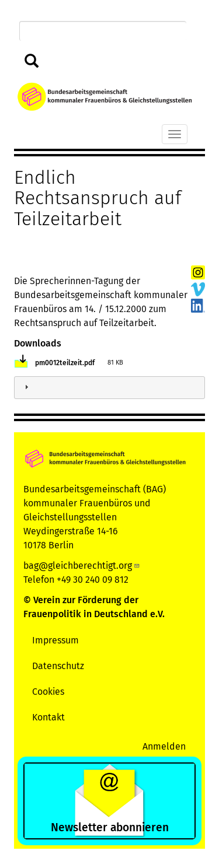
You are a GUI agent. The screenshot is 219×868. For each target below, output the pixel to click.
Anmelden (164, 746)
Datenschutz (58, 666)
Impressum (55, 640)
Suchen (32, 62)
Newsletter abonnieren (110, 827)
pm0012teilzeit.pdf (65, 363)
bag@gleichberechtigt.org (82, 566)
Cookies (48, 692)
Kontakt (48, 717)
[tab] (109, 388)
